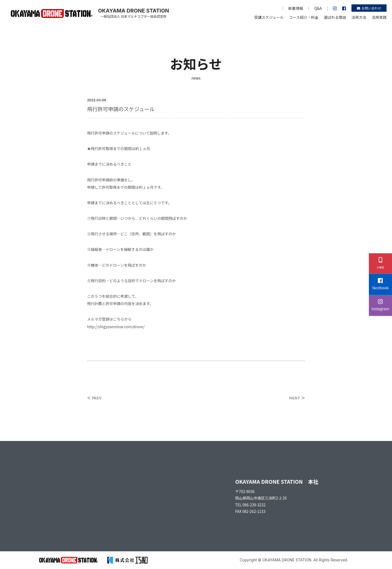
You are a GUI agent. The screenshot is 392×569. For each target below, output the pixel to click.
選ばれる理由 (335, 17)
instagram (380, 305)
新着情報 (296, 8)
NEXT (295, 398)
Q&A (318, 8)
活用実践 (379, 17)
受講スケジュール (269, 17)
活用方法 (359, 17)
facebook (380, 284)
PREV (97, 398)
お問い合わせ (369, 8)
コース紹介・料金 (304, 17)
